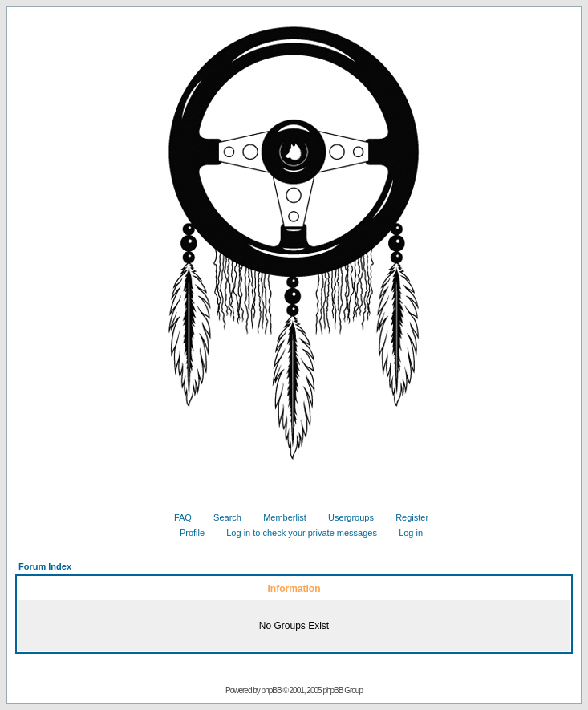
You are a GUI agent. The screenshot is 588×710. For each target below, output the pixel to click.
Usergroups (345, 517)
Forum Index (45, 566)
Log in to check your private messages (296, 533)
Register (406, 517)
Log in (405, 533)
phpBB (272, 690)
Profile (186, 533)
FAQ (177, 517)
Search (221, 517)
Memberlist (279, 517)
